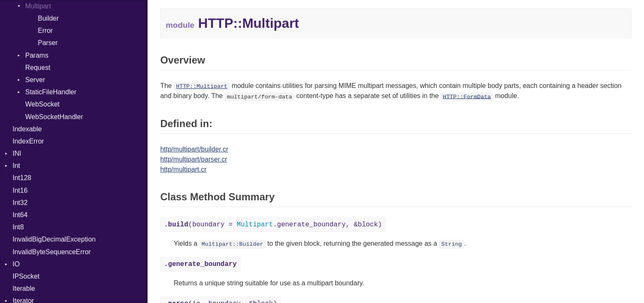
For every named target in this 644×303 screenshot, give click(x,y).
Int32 (20, 203)
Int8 (18, 227)
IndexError (28, 141)
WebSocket (42, 104)
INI (17, 153)
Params (37, 55)
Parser (48, 43)
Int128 (22, 178)
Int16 (20, 190)
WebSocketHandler (54, 117)
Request (38, 68)
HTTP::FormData (467, 97)
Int (16, 166)
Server (35, 80)
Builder (48, 18)
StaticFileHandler (51, 92)
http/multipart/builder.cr (194, 149)
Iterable (24, 288)
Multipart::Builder (232, 244)
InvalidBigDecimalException (54, 239)
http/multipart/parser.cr (194, 159)
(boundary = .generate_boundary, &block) (273, 225)
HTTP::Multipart (202, 86)
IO (16, 264)
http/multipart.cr (183, 169)
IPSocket (26, 276)
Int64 (20, 215)
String (452, 244)
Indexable (27, 129)
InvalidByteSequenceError (52, 252)
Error (45, 31)
